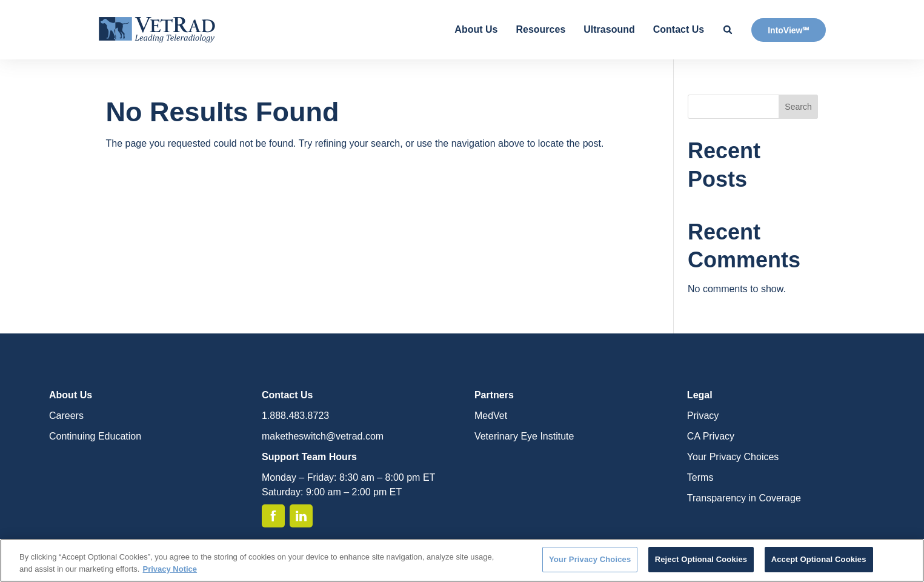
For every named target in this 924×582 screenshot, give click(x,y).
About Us (476, 29)
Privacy (703, 416)
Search (798, 107)
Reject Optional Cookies (701, 559)
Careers (66, 416)
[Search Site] (728, 30)
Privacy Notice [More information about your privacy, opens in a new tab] (170, 569)
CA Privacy (711, 436)
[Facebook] (273, 516)
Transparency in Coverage (744, 498)
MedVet (491, 416)
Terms (700, 477)
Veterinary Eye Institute (524, 436)
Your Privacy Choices (733, 457)
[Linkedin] (301, 516)
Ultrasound (609, 29)
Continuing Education (95, 436)
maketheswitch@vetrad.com (323, 436)
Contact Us (679, 29)
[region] (462, 560)
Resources (540, 29)
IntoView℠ (788, 30)
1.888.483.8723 (295, 416)
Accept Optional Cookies (819, 559)
